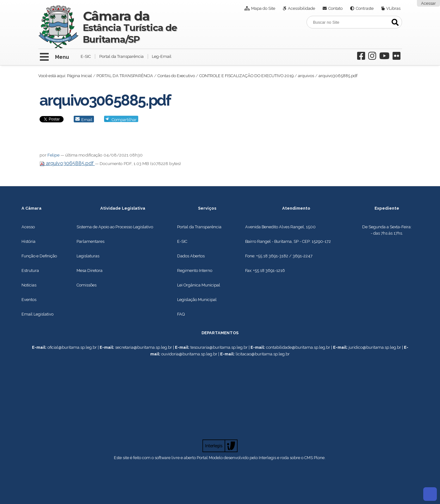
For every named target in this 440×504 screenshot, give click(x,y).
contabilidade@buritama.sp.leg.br (298, 347)
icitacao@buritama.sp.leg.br (263, 354)
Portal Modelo (210, 458)
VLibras (393, 8)
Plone (319, 458)
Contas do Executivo (176, 76)
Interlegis (267, 458)
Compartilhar (124, 120)
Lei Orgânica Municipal (199, 285)
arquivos (306, 76)
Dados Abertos (191, 256)
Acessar (428, 3)
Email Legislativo (37, 314)
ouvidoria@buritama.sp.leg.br (189, 354)
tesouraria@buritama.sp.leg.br (219, 347)
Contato (335, 8)
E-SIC (86, 56)
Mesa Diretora (90, 270)
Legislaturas (88, 256)
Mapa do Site (263, 8)
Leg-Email (162, 56)
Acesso (28, 227)
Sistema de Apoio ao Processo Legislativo (115, 227)
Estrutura (30, 270)
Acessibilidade (301, 8)
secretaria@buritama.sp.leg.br (144, 347)
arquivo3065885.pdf (67, 163)
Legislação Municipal (197, 300)
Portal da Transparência (121, 56)
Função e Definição (39, 256)
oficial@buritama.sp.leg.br (72, 347)
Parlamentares (90, 241)
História (28, 241)
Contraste (365, 8)
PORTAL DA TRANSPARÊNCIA (125, 76)
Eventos (29, 300)
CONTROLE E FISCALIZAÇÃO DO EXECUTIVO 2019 (246, 76)
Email (87, 120)
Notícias (29, 285)
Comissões (87, 285)
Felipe (53, 155)
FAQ (181, 314)
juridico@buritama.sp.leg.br (375, 347)
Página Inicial (80, 76)
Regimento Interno (195, 270)
